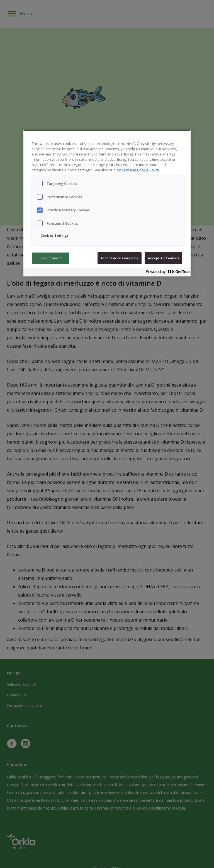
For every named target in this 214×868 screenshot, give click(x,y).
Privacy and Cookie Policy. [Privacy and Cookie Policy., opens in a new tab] (138, 170)
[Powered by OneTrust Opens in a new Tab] (167, 273)
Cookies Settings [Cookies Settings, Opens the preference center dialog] (55, 235)
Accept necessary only (120, 258)
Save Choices (51, 258)
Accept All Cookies (163, 258)
